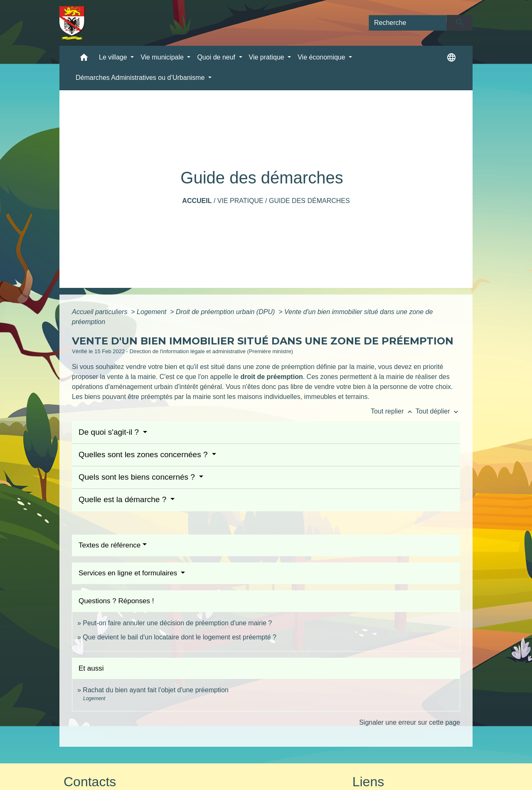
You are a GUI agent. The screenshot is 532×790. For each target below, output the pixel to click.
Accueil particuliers (101, 312)
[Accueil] (72, 23)
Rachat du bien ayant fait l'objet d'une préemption (155, 690)
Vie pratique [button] (268, 57)
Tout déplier (438, 411)
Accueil (197, 201)
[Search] (408, 23)
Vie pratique (240, 201)
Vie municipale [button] (163, 57)
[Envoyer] (460, 23)
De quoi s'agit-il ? (110, 432)
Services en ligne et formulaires (129, 573)
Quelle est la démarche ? (124, 499)
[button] (84, 59)
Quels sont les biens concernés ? (138, 477)
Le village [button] (114, 57)
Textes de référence (110, 545)
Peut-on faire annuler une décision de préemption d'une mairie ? (177, 623)
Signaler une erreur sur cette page (410, 722)
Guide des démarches (309, 201)
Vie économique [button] (322, 57)
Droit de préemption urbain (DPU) (226, 312)
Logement (153, 312)
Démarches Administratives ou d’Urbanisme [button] (141, 78)
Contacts (90, 782)
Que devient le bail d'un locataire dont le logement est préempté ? (180, 637)
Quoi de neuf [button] (217, 57)
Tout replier (393, 411)
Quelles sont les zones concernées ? (144, 454)
